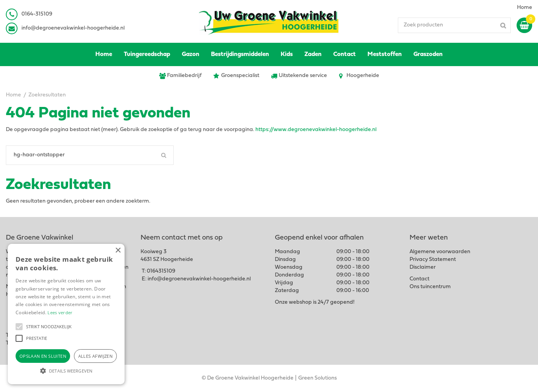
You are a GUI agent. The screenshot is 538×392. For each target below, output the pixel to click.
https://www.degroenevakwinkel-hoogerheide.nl (316, 130)
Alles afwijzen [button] (96, 356)
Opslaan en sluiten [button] (43, 356)
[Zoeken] (90, 155)
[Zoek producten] (454, 25)
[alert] (66, 314)
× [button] (118, 251)
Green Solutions (317, 378)
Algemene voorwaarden (440, 252)
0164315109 (161, 271)
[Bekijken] (524, 25)
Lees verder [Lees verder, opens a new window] (60, 312)
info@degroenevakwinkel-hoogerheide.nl (73, 28)
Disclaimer (423, 267)
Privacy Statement (433, 260)
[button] (19, 327)
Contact (419, 279)
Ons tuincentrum (430, 287)
